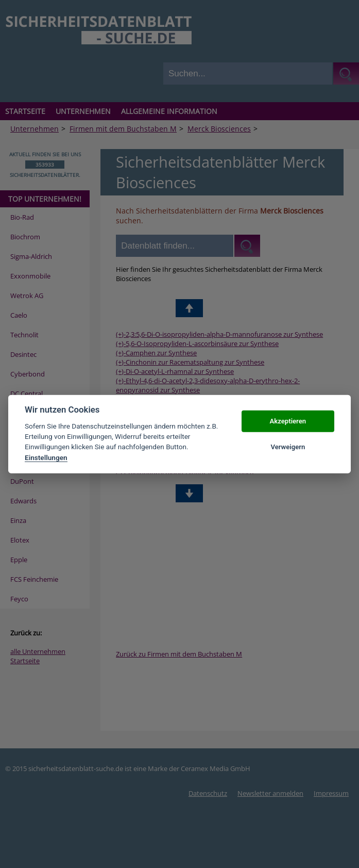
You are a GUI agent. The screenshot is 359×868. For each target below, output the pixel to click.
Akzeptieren (288, 421)
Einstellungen (46, 457)
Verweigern (288, 447)
